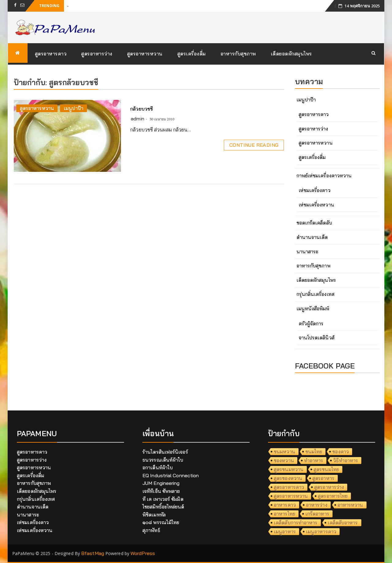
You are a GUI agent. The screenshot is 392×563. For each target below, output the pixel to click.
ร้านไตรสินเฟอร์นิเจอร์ (165, 452)
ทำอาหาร (314, 460)
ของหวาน (284, 460)
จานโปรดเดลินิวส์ (317, 338)
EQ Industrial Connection (171, 475)
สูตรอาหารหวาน (145, 54)
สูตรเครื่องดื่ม (192, 54)
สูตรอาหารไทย (333, 496)
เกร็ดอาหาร (317, 514)
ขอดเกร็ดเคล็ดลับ (314, 223)
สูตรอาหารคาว (51, 54)
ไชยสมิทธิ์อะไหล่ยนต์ (163, 507)
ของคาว (341, 452)
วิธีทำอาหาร (346, 460)
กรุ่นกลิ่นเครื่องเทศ (315, 294)
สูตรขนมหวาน (289, 469)
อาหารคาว (285, 505)
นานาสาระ (307, 251)
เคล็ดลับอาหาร (343, 523)
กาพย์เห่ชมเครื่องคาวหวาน (324, 176)
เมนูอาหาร (285, 531)
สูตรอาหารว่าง (97, 54)
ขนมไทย (314, 452)
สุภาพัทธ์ (151, 530)
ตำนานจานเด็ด (312, 237)
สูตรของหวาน (288, 478)
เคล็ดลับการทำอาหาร (296, 523)
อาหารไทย (285, 514)
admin (138, 119)
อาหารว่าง (317, 505)
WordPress (143, 553)
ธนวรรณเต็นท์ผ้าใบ (163, 460)
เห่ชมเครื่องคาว (315, 190)
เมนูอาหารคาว (321, 531)
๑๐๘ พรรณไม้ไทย (161, 522)
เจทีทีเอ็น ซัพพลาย (161, 491)
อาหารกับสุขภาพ (238, 54)
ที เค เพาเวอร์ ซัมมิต (163, 499)
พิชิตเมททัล (154, 515)
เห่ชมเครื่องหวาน (316, 205)
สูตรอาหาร (323, 478)
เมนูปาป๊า (73, 108)
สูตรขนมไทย (326, 469)
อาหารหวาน (350, 505)
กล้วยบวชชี (141, 109)
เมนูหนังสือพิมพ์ (313, 308)
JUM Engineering (161, 483)
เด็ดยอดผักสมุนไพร (291, 54)
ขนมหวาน (285, 452)
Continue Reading (254, 145)
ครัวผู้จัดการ (311, 323)
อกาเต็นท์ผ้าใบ (158, 467)
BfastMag (93, 553)
